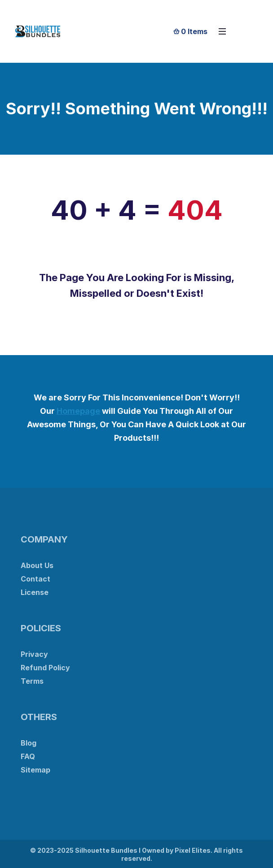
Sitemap (35, 770)
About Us (37, 565)
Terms (32, 681)
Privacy (34, 654)
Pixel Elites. (194, 850)
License (35, 592)
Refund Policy (45, 668)
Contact (35, 579)
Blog (29, 743)
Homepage (78, 411)
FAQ (28, 756)
